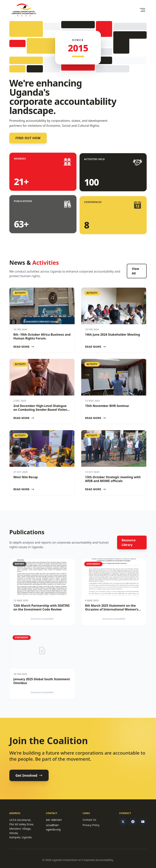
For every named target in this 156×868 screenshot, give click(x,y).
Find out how (28, 138)
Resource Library (129, 542)
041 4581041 (54, 820)
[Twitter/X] (123, 822)
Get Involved (29, 775)
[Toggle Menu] (142, 10)
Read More (24, 347)
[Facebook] (133, 822)
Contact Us (89, 820)
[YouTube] (143, 822)
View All (135, 271)
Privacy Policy (91, 825)
